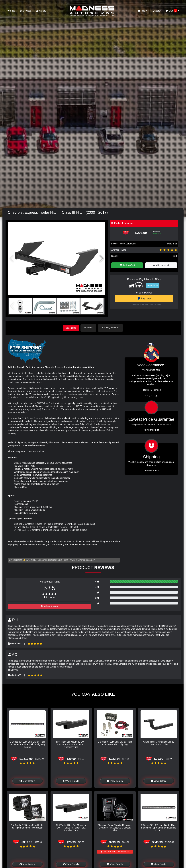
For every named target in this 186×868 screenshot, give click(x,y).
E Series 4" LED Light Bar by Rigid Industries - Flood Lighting (115, 743)
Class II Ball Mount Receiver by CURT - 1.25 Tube (159, 743)
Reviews (90, 328)
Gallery (41, 11)
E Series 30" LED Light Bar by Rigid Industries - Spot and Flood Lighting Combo (159, 827)
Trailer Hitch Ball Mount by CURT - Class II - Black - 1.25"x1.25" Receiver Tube (71, 744)
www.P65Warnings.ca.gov (82, 560)
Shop (11, 11)
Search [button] (156, 11)
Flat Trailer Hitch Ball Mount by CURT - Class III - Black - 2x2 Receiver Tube (71, 827)
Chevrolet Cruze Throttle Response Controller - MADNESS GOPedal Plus (115, 827)
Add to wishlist (161, 265)
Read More (151, 430)
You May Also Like (112, 328)
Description (71, 328)
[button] (102, 259)
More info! (172, 244)
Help (143, 11)
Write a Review (49, 606)
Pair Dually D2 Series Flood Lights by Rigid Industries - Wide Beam (27, 826)
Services (26, 11)
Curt (175, 256)
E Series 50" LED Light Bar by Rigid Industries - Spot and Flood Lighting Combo (27, 744)
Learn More (153, 285)
